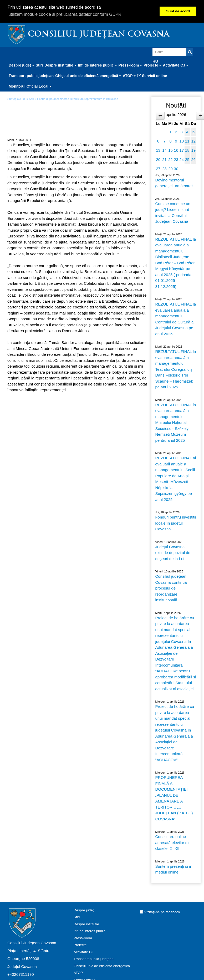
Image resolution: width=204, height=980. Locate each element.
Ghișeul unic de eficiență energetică (102, 966)
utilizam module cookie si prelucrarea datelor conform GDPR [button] (65, 14)
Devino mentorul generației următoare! (174, 183)
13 (158, 150)
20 (158, 159)
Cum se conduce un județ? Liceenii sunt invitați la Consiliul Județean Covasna (173, 213)
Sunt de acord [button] (178, 11)
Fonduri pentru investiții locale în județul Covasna (176, 523)
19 (193, 150)
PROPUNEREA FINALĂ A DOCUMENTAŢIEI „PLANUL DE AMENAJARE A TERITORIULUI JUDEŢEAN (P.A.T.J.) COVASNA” (174, 798)
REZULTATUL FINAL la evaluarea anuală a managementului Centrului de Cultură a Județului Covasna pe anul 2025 (176, 319)
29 (170, 169)
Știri (39, 65)
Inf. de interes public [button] (98, 65)
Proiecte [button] (152, 65)
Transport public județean (31, 76)
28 (164, 169)
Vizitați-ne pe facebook (160, 912)
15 (170, 150)
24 (182, 159)
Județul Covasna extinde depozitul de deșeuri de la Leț (173, 553)
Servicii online (152, 76)
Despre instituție (86, 924)
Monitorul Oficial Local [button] (30, 86)
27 (158, 169)
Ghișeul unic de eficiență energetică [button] (88, 76)
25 (187, 159)
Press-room (83, 938)
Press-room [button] (130, 65)
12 (193, 141)
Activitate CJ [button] (175, 65)
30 (176, 169)
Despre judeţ (84, 910)
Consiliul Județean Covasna (99, 35)
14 (164, 150)
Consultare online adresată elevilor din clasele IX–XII (173, 842)
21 (164, 159)
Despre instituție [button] (60, 65)
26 (193, 159)
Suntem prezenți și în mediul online (174, 869)
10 (182, 141)
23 (176, 159)
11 (187, 141)
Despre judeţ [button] (21, 65)
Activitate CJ (83, 952)
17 (182, 150)
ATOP (78, 973)
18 (187, 150)
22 (170, 159)
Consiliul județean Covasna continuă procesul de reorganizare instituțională (171, 588)
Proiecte (80, 945)
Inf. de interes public (90, 931)
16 (176, 150)
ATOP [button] (129, 76)
